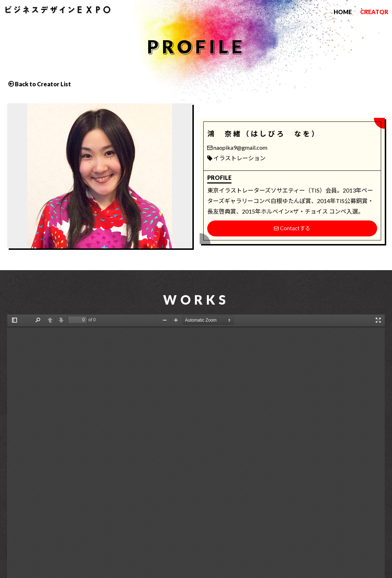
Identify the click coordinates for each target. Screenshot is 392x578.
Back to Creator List (43, 84)
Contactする (292, 228)
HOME (343, 12)
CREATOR (374, 12)
